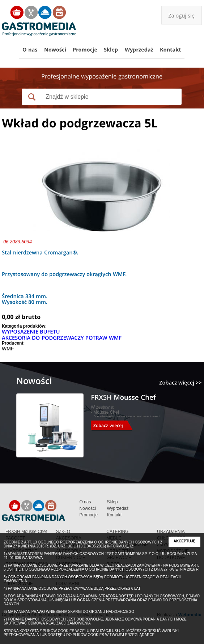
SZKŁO (63, 532)
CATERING (117, 532)
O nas (85, 502)
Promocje (88, 515)
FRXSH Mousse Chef (26, 532)
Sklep (112, 502)
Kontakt (114, 515)
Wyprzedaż (118, 508)
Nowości (87, 508)
